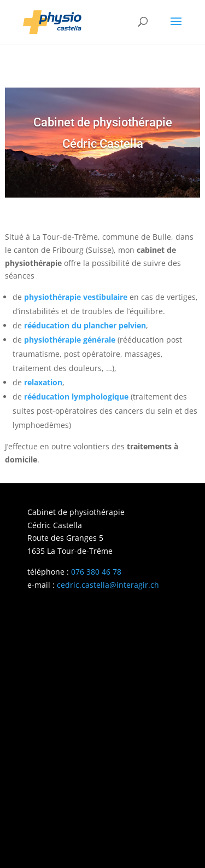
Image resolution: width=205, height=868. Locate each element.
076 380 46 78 (96, 572)
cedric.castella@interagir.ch (108, 585)
